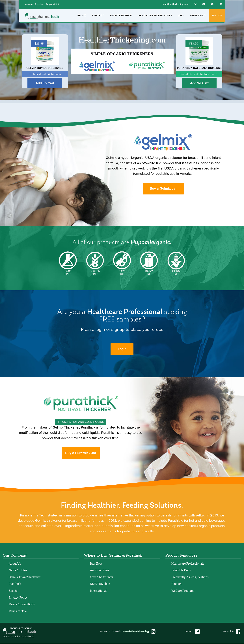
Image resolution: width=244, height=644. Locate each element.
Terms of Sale (18, 611)
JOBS (181, 15)
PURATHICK (98, 15)
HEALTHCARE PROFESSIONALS (155, 15)
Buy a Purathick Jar (81, 453)
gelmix (41, 4)
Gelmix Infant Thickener (25, 577)
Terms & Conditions (22, 605)
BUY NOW (217, 15)
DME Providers (100, 584)
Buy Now (96, 564)
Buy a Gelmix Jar (163, 188)
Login (122, 349)
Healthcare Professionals (188, 564)
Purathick (15, 584)
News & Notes (18, 571)
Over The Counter (102, 577)
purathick (54, 4)
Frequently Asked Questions (190, 577)
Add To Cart (45, 83)
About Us (15, 564)
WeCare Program (183, 591)
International (98, 591)
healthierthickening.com (176, 4)
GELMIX (82, 15)
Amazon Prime (100, 571)
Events (13, 591)
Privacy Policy (18, 598)
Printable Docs (181, 571)
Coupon (176, 584)
